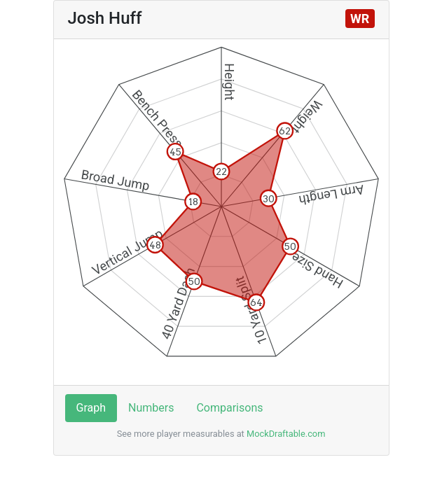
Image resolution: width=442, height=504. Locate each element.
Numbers (151, 408)
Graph (91, 408)
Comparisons (229, 408)
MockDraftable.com (285, 434)
